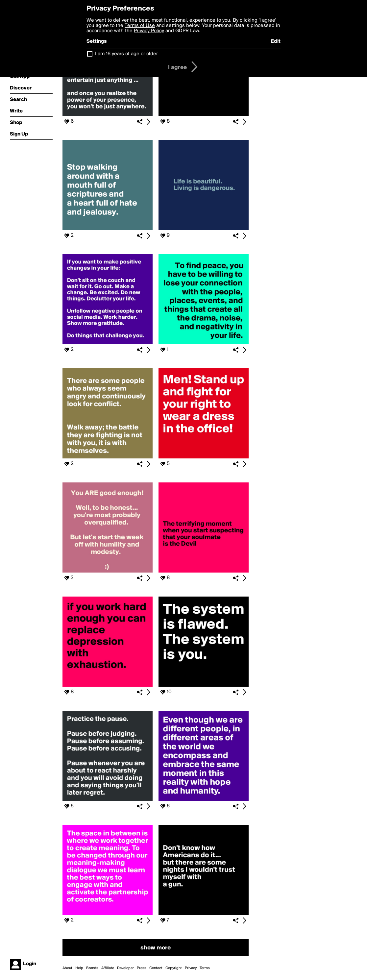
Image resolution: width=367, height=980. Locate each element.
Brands (92, 968)
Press (142, 968)
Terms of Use (140, 26)
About (67, 968)
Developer (125, 968)
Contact (156, 968)
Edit (276, 41)
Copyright (174, 968)
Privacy (191, 968)
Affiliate (108, 968)
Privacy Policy (149, 31)
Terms (205, 968)
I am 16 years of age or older (126, 54)
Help (79, 968)
